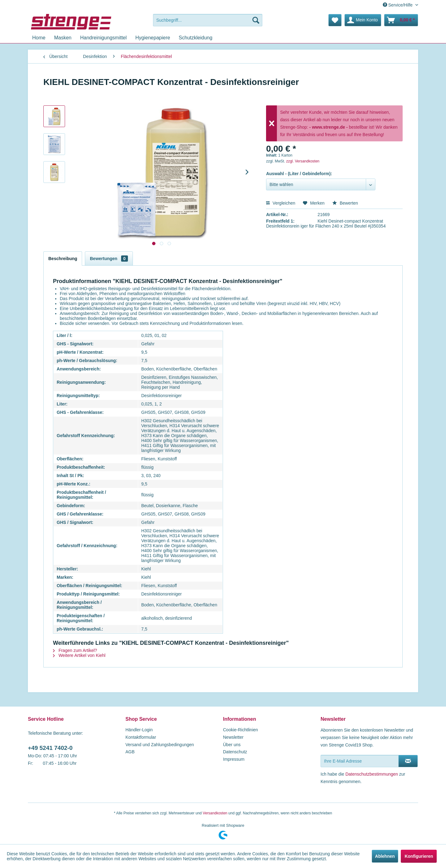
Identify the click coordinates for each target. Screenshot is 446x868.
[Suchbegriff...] (208, 20)
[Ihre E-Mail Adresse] (360, 761)
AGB (130, 752)
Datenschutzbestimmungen (372, 774)
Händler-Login (139, 730)
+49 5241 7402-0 (50, 748)
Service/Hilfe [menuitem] (398, 5)
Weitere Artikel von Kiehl (79, 655)
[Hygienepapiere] (153, 38)
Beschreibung (63, 259)
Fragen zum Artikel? (75, 650)
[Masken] (63, 38)
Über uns (232, 745)
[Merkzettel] (335, 20)
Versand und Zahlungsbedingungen (160, 745)
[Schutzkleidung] (196, 38)
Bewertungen (109, 259)
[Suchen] (256, 20)
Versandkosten (215, 813)
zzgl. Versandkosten (303, 161)
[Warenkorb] (401, 20)
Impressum (234, 759)
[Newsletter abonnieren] (408, 761)
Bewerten (345, 203)
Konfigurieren (419, 856)
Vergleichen (281, 203)
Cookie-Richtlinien (240, 730)
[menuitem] (208, 20)
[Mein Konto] (363, 20)
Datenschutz (235, 752)
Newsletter (233, 737)
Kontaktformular (141, 737)
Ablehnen (385, 856)
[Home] (39, 38)
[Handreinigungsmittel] (103, 38)
